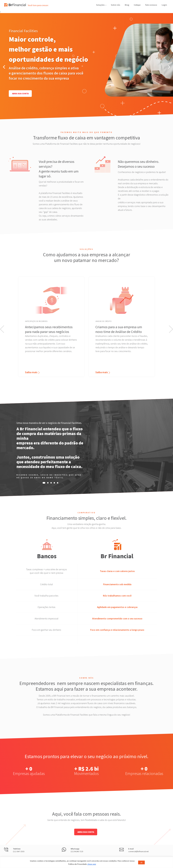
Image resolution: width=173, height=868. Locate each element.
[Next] (169, 67)
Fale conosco (151, 5)
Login (164, 5)
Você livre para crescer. (38, 5)
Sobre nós (116, 5)
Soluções (101, 5)
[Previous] (4, 67)
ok (141, 862)
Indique (137, 5)
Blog (127, 5)
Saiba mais (31, 372)
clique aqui (92, 864)
